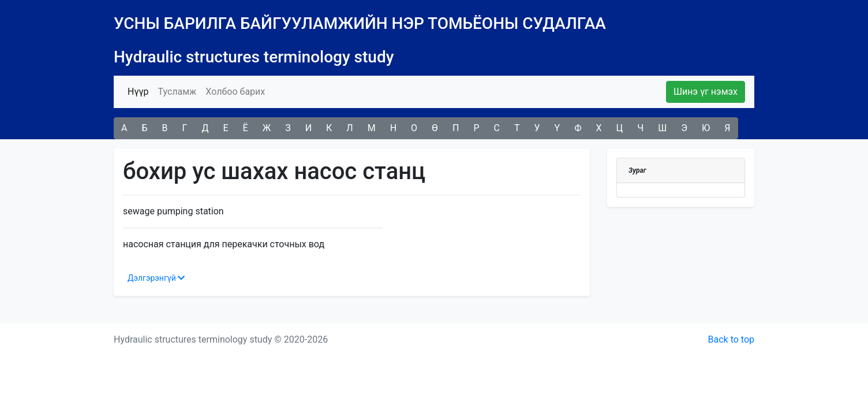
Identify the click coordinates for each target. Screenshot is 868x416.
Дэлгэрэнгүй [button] (156, 278)
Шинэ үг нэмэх (706, 92)
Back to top (731, 339)
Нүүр (140, 91)
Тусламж (177, 92)
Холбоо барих (235, 92)
